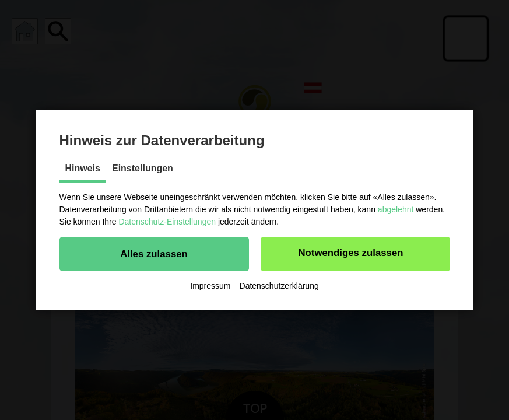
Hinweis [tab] (83, 168)
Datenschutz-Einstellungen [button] (167, 222)
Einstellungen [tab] (143, 168)
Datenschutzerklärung (279, 286)
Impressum (210, 286)
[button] (154, 254)
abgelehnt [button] (396, 209)
